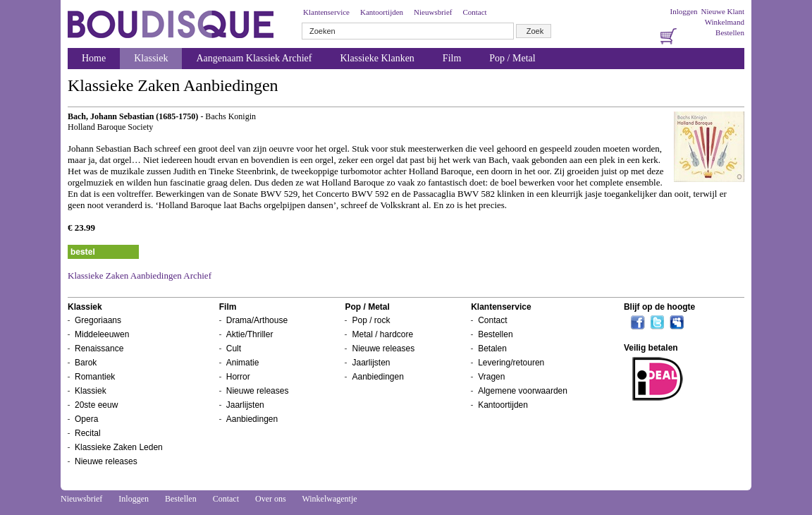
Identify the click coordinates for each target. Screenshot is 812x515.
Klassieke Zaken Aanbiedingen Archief (140, 275)
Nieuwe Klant (723, 11)
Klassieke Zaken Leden (119, 447)
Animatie (243, 363)
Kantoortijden (382, 12)
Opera (86, 419)
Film (452, 58)
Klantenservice (326, 12)
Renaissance (99, 349)
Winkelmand (725, 22)
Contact (474, 12)
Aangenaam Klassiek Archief (254, 58)
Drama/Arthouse (257, 320)
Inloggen (683, 11)
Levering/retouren (511, 363)
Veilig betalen (651, 348)
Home (94, 58)
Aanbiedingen (252, 419)
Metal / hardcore (382, 334)
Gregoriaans (98, 320)
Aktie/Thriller (250, 334)
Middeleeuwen (102, 334)
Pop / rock (371, 320)
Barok (86, 363)
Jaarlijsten (245, 405)
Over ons (271, 499)
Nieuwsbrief (433, 12)
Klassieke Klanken (377, 58)
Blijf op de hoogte (659, 307)
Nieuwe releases (106, 461)
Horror (238, 377)
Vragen (491, 377)
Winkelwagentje (329, 499)
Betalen (492, 349)
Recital (88, 433)
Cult (234, 349)
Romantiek (95, 377)
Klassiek (151, 58)
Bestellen (730, 32)
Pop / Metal (512, 58)
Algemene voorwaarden (523, 391)
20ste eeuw (96, 405)
